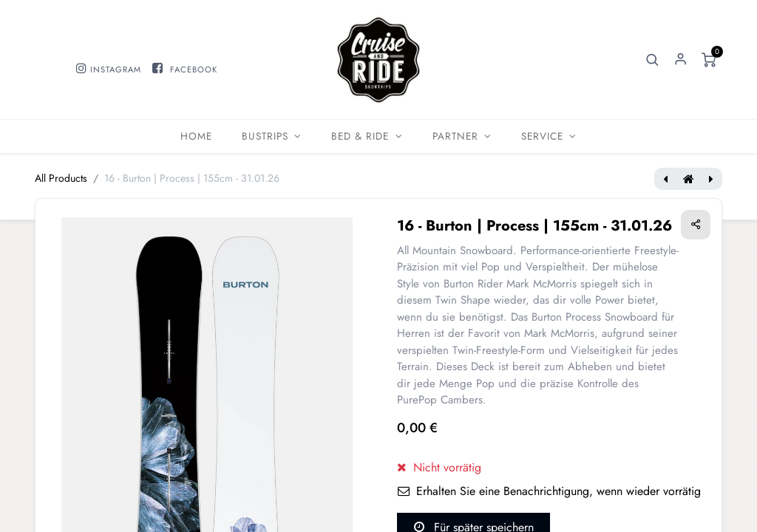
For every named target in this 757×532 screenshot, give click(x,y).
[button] (653, 60)
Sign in (681, 60)
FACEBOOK (194, 69)
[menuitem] (196, 136)
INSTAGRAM (116, 69)
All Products (61, 178)
